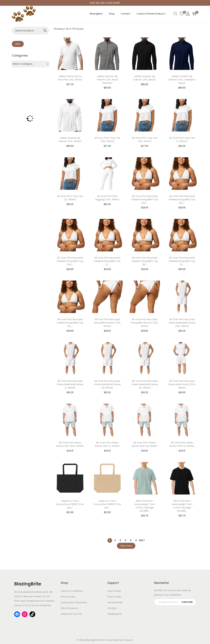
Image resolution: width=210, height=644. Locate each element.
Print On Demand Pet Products (116, 640)
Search (45, 31)
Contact (112, 608)
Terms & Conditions (72, 591)
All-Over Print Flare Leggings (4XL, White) (107, 198)
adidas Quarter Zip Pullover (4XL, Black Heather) (107, 80)
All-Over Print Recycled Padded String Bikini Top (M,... (145, 261)
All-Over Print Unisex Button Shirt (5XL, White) (70, 444)
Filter (18, 44)
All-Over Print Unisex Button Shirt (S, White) (182, 444)
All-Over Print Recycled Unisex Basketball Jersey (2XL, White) (182, 323)
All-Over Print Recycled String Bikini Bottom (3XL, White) (107, 323)
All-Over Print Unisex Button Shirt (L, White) (107, 444)
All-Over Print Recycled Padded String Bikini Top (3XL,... (182, 199)
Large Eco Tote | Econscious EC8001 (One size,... (70, 504)
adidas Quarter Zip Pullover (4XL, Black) (145, 78)
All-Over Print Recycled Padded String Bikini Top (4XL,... (70, 261)
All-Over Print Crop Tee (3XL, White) (145, 140)
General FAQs (115, 602)
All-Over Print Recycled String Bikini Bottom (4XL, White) (145, 323)
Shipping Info (115, 614)
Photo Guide (114, 597)
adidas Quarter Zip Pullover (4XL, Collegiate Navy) (182, 80)
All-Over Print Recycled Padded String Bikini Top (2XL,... (145, 199)
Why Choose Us (69, 608)
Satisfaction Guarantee (74, 602)
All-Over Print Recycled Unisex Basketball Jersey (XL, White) (145, 384)
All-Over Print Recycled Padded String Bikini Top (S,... (182, 261)
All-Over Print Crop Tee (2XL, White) (107, 140)
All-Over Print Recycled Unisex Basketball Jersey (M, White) (107, 384)
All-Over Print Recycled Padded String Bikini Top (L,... (107, 261)
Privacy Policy (68, 597)
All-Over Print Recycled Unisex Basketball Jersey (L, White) (70, 384)
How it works (114, 591)
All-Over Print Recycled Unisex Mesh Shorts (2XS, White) (182, 384)
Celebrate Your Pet (71, 614)
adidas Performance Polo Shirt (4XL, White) (70, 78)
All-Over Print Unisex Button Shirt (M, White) (145, 444)
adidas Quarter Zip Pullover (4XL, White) (70, 140)
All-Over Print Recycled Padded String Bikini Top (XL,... (70, 323)
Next (142, 540)
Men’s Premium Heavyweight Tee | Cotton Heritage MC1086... (145, 506)
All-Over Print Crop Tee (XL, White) (70, 198)
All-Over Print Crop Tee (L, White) (182, 140)
